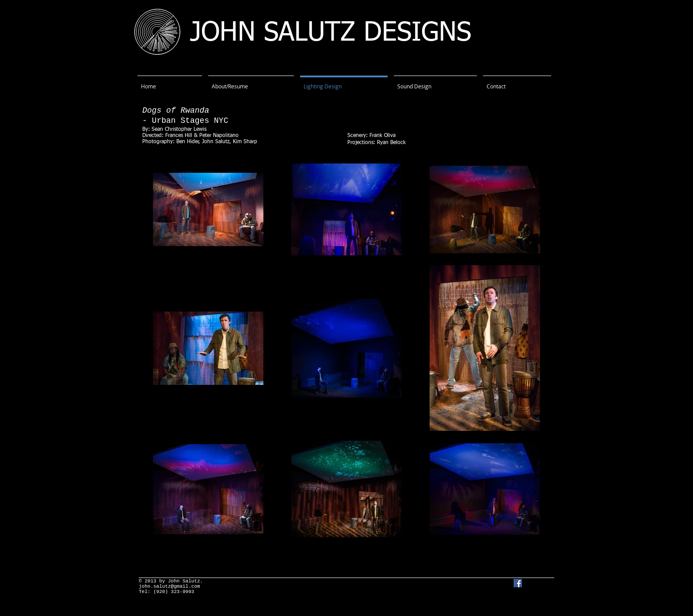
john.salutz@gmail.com (169, 586)
